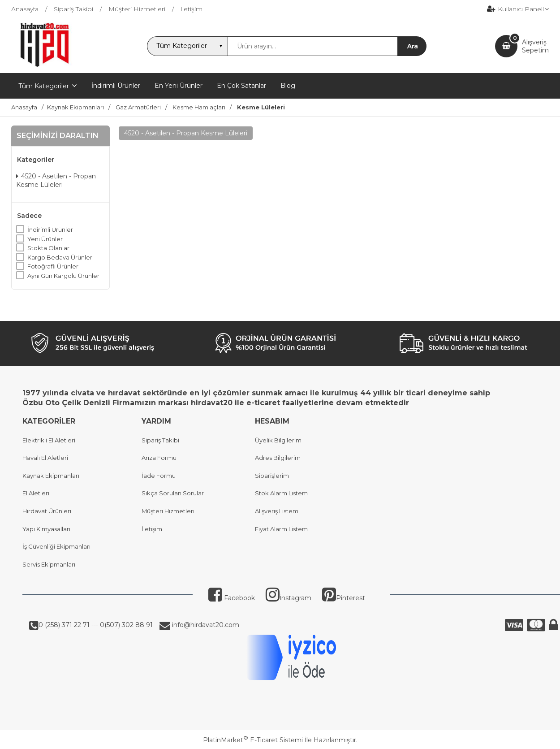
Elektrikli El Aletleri (49, 440)
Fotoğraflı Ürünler (53, 266)
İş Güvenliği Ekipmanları (56, 546)
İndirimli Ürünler (50, 229)
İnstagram (289, 598)
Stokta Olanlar (48, 248)
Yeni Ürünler (45, 239)
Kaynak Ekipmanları (51, 476)
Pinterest (344, 598)
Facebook (232, 598)
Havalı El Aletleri (45, 458)
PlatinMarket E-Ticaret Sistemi (253, 740)
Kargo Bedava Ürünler (60, 257)
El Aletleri (36, 493)
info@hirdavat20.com (205, 625)
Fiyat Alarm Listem (281, 529)
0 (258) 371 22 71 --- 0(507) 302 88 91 (96, 625)
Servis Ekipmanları (49, 564)
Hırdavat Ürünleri (47, 511)
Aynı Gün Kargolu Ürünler (63, 276)
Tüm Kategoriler (44, 86)
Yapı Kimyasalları (46, 529)
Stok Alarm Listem (281, 493)
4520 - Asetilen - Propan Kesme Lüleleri (56, 181)
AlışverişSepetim (535, 46)
